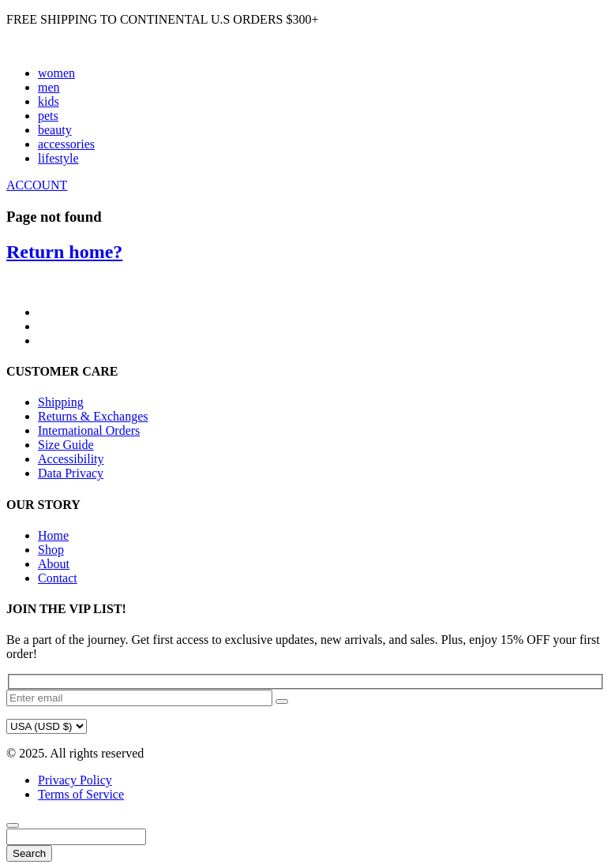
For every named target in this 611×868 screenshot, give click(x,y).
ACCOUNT (37, 185)
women (56, 73)
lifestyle (58, 158)
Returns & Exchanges (93, 416)
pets (48, 116)
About (54, 564)
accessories (66, 144)
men (49, 87)
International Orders (89, 430)
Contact (58, 578)
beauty (55, 130)
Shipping (61, 402)
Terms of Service (81, 794)
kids (49, 101)
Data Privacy (71, 473)
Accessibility (71, 459)
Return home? (64, 252)
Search (29, 853)
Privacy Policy (75, 780)
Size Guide (66, 445)
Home (53, 535)
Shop (51, 550)
